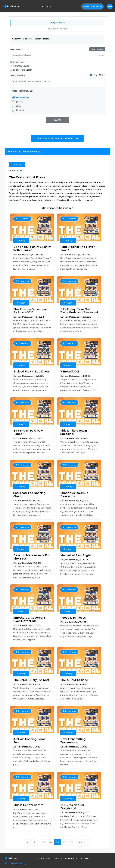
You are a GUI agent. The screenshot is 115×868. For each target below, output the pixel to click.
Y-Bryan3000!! (70, 372)
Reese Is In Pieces (73, 618)
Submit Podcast (93, 7)
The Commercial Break (29, 151)
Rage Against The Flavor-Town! (78, 249)
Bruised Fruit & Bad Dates (31, 372)
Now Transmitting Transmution (73, 741)
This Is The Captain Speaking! (74, 432)
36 (65, 842)
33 (43, 842)
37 (72, 842)
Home (11, 151)
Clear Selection (97, 49)
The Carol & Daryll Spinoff (31, 680)
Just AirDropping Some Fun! (29, 741)
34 (50, 842)
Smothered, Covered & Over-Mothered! (29, 619)
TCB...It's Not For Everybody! (72, 807)
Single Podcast (58, 23)
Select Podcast (17, 49)
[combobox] (58, 55)
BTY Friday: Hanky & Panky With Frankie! (32, 249)
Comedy (17, 164)
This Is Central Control (29, 805)
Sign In (46, 6)
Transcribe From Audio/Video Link (57, 138)
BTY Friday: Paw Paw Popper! (28, 432)
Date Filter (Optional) (23, 91)
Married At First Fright (76, 555)
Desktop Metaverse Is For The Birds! (31, 557)
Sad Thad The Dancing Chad (29, 495)
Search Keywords (18, 75)
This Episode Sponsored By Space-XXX (30, 311)
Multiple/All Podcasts (58, 29)
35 (57, 842)
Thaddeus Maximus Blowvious (74, 495)
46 (80, 842)
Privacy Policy (19, 863)
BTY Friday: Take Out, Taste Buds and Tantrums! (79, 311)
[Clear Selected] (100, 55)
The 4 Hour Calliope (74, 680)
